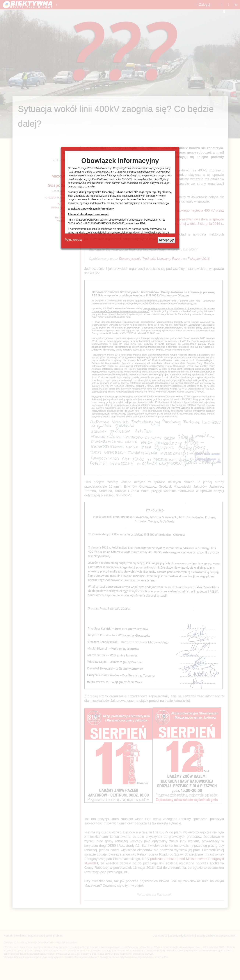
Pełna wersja (73, 240)
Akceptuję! (166, 240)
